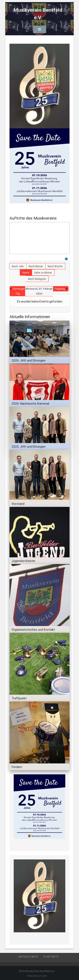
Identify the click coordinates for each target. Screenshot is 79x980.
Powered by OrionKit (37, 976)
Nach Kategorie (37, 279)
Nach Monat (36, 266)
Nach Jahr (18, 266)
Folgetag (60, 289)
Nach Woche (55, 266)
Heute (26, 273)
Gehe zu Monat (43, 273)
